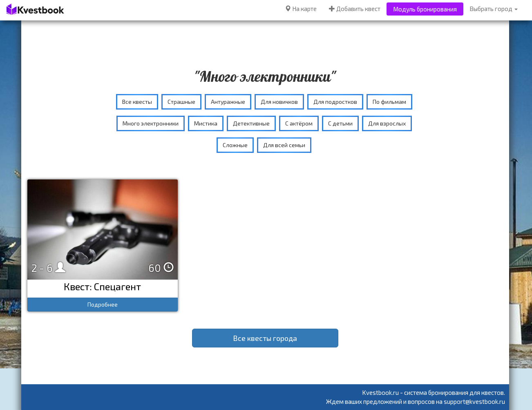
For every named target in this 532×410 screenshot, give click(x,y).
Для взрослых (387, 123)
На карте (301, 9)
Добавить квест (355, 9)
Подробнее (103, 304)
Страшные (181, 102)
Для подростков (335, 102)
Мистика (206, 123)
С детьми (340, 123)
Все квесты (137, 102)
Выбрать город (494, 9)
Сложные (235, 145)
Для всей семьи (284, 145)
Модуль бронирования (425, 9)
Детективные (251, 123)
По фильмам (389, 102)
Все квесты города (265, 338)
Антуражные (228, 102)
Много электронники (151, 123)
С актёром (299, 123)
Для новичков (279, 102)
